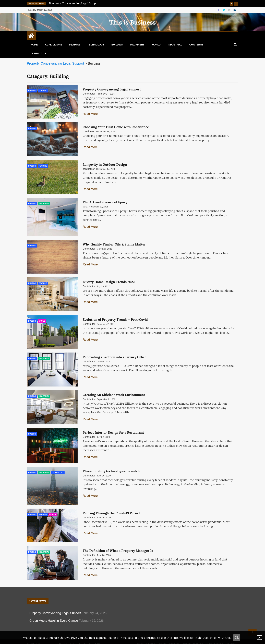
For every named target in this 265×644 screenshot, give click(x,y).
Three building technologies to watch (111, 466)
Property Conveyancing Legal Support (75, 3)
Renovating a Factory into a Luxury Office (115, 353)
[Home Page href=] (31, 37)
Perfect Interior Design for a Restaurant (113, 428)
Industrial (175, 45)
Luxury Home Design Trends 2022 (109, 279)
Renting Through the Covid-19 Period (111, 507)
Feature (75, 45)
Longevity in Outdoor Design (105, 163)
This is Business (132, 22)
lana (85, 205)
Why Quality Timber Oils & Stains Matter (114, 242)
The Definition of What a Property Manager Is (118, 544)
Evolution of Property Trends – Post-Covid (115, 316)
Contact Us (38, 53)
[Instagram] (230, 10)
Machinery (137, 45)
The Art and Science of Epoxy (105, 201)
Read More (90, 114)
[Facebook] (219, 10)
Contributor (89, 94)
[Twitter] (224, 10)
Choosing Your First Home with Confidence (116, 126)
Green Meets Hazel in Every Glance (54, 614)
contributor (89, 131)
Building (117, 45)
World (156, 45)
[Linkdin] (235, 10)
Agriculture (53, 45)
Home (34, 45)
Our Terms (196, 45)
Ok (237, 638)
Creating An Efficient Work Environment (114, 390)
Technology (96, 45)
